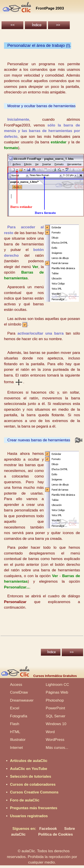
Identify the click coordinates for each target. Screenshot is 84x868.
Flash (15, 724)
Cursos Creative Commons (34, 792)
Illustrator (18, 740)
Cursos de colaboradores (33, 784)
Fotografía (19, 716)
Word (50, 732)
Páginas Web (57, 692)
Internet (16, 748)
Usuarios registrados (29, 816)
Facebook (48, 829)
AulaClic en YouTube (29, 769)
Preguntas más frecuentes (34, 808)
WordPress (55, 740)
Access (16, 685)
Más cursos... (57, 748)
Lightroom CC (57, 685)
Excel (15, 708)
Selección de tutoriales (31, 776)
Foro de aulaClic (25, 800)
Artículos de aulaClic (29, 761)
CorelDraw (19, 692)
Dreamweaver (22, 700)
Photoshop (55, 700)
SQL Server (56, 716)
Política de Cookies (56, 834)
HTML (15, 732)
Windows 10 (56, 724)
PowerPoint (55, 708)
